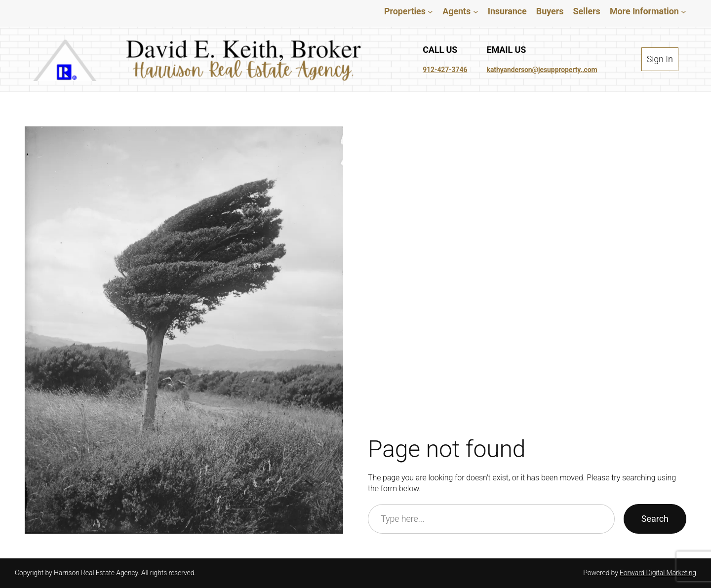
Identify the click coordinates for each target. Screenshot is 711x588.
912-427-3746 (444, 70)
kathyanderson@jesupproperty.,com (543, 70)
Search (654, 519)
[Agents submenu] (466, 11)
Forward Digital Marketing (657, 573)
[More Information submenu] (684, 11)
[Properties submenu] (419, 11)
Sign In (665, 59)
